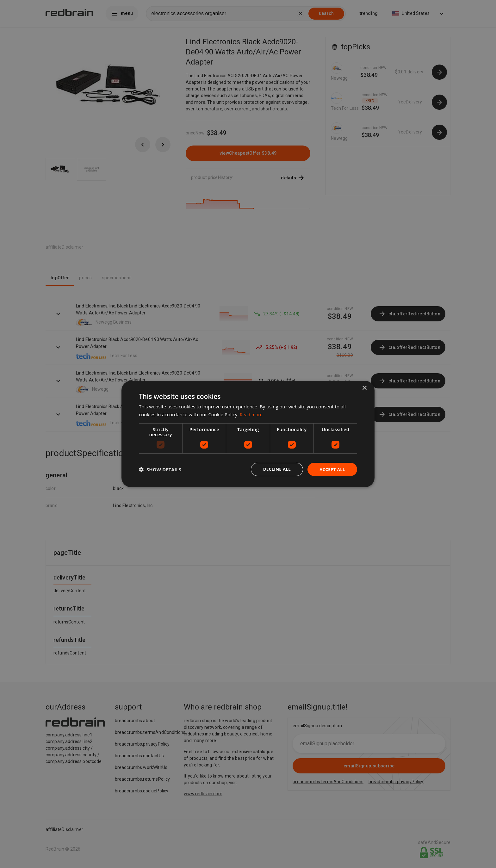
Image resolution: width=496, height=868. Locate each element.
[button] (160, 469)
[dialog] (248, 434)
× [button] (364, 388)
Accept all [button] (332, 469)
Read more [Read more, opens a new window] (252, 414)
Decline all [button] (275, 469)
